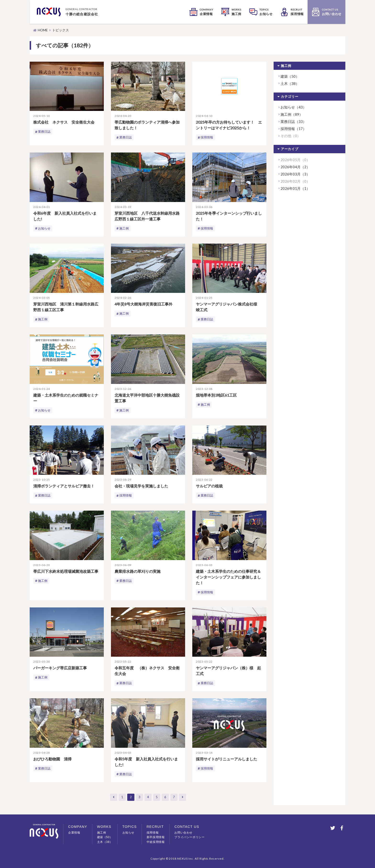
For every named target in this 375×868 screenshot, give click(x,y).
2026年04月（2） (295, 167)
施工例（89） (292, 114)
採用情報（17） (293, 129)
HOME (43, 30)
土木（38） (290, 83)
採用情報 (207, 137)
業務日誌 (45, 132)
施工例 (124, 229)
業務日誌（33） (293, 121)
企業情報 (74, 833)
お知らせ (45, 229)
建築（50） (290, 76)
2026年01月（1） (295, 188)
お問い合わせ (183, 833)
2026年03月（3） (295, 174)
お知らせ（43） (293, 107)
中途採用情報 (156, 842)
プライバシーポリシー (189, 837)
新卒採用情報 (156, 837)
